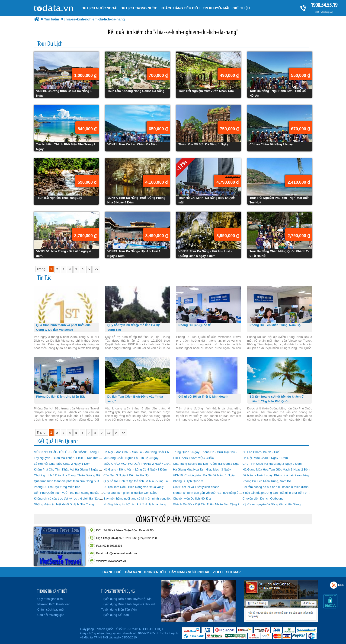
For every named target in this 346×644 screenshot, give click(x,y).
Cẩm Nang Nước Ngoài (189, 572)
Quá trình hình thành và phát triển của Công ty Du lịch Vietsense (77, 481)
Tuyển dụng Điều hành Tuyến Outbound (128, 604)
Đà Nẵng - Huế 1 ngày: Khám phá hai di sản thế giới (277, 475)
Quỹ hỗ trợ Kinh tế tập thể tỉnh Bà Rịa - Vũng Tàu (136, 481)
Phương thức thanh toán (54, 604)
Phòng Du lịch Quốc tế (188, 481)
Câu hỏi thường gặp (51, 615)
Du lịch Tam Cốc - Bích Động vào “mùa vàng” (134, 487)
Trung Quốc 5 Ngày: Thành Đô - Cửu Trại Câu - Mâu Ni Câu (213, 452)
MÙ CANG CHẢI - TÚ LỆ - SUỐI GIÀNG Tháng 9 (67, 452)
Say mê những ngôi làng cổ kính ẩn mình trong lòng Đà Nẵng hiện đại (150, 499)
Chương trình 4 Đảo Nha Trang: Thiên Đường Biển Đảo (71, 475)
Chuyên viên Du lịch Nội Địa (192, 499)
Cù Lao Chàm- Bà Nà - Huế (261, 452)
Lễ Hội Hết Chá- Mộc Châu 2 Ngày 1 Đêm (62, 464)
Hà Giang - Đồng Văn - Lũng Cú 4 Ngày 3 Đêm (135, 469)
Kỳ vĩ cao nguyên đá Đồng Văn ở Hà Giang (272, 504)
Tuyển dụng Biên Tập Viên (119, 610)
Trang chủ (112, 572)
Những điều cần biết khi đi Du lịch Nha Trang (64, 504)
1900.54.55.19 (324, 5)
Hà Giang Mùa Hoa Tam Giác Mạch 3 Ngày (202, 469)
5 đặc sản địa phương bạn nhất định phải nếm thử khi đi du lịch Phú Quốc (292, 493)
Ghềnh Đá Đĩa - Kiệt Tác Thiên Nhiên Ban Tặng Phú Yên (211, 504)
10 (109, 433)
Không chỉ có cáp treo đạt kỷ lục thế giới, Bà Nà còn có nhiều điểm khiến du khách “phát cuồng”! (98, 499)
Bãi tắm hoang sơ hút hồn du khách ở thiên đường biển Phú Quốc (287, 487)
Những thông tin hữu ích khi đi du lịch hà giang (135, 504)
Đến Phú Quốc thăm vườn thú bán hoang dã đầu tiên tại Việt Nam (78, 493)
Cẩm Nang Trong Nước (145, 572)
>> (96, 269)
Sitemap (233, 572)
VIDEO (218, 572)
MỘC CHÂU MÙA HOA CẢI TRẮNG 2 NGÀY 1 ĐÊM (138, 464)
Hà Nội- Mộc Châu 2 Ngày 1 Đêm (265, 458)
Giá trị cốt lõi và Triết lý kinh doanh (196, 487)
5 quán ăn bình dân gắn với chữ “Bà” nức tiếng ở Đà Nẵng (212, 493)
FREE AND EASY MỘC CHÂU (194, 458)
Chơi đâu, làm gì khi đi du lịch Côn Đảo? (130, 493)
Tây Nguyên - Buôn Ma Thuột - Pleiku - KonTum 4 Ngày (71, 458)
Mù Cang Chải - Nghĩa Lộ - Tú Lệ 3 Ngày (131, 458)
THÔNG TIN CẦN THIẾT (52, 591)
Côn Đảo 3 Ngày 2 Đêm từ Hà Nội (126, 475)
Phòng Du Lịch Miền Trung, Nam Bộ (267, 481)
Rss (334, 585)
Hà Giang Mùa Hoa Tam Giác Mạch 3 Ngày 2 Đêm (276, 469)
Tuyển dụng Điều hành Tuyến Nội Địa (126, 599)
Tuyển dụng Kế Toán (115, 615)
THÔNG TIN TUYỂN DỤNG (118, 591)
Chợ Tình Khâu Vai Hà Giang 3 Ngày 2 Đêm (272, 464)
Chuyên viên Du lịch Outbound (263, 499)
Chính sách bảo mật (51, 610)
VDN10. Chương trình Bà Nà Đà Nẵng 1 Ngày (204, 475)
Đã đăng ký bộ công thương (56, 632)
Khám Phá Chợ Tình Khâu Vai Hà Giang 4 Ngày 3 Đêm (71, 469)
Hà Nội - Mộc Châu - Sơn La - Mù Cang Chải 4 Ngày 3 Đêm (144, 452)
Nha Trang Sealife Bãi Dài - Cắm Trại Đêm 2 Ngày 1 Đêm (211, 464)
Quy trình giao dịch (50, 599)
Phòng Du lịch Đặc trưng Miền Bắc (57, 487)
